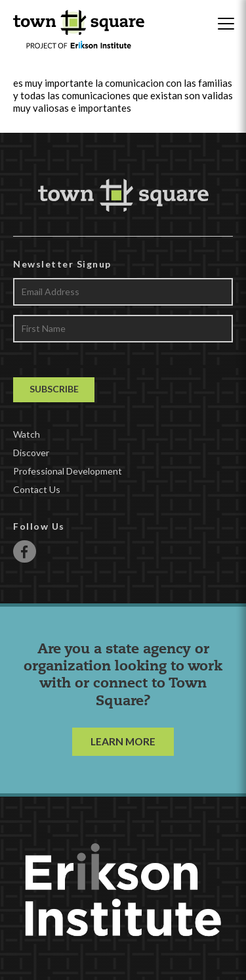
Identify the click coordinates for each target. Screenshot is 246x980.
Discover (31, 453)
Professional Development (68, 471)
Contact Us (37, 489)
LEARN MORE (123, 741)
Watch (27, 434)
